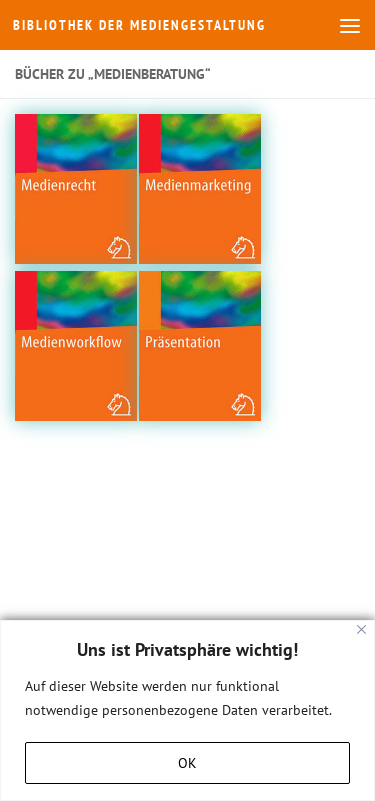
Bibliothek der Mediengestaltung (139, 25)
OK (187, 763)
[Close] (361, 629)
